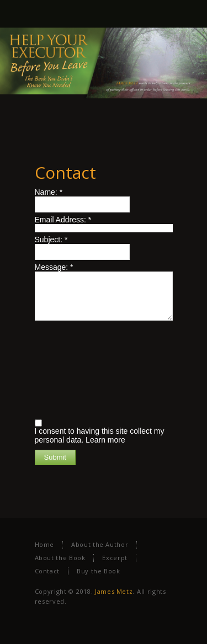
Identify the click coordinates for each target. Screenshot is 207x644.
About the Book (60, 558)
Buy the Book (99, 571)
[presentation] (80, 369)
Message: (54, 267)
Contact (47, 571)
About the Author (100, 544)
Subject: (51, 239)
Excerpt (115, 558)
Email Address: (63, 220)
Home (45, 544)
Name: (49, 192)
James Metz (114, 591)
